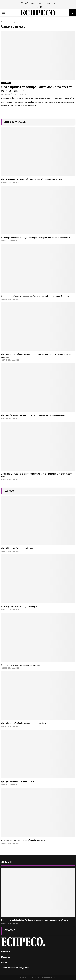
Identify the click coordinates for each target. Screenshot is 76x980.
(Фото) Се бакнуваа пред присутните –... (18, 782)
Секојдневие (6, 83)
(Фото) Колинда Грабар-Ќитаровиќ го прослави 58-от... (24, 723)
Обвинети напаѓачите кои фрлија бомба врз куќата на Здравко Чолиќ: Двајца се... (36, 296)
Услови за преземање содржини (15, 968)
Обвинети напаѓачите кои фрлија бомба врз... (21, 665)
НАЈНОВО (9, 491)
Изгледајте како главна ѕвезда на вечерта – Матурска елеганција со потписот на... (37, 238)
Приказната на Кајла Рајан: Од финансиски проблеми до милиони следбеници (35, 920)
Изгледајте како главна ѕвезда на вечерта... (20, 607)
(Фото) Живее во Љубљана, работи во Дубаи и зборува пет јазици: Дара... (33, 179)
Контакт (5, 962)
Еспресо (7, 94)
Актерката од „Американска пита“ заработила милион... (25, 840)
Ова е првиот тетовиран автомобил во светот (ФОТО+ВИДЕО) (37, 89)
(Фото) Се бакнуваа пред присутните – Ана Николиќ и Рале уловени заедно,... (34, 415)
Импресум (6, 952)
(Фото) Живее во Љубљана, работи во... (18, 548)
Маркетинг (6, 957)
